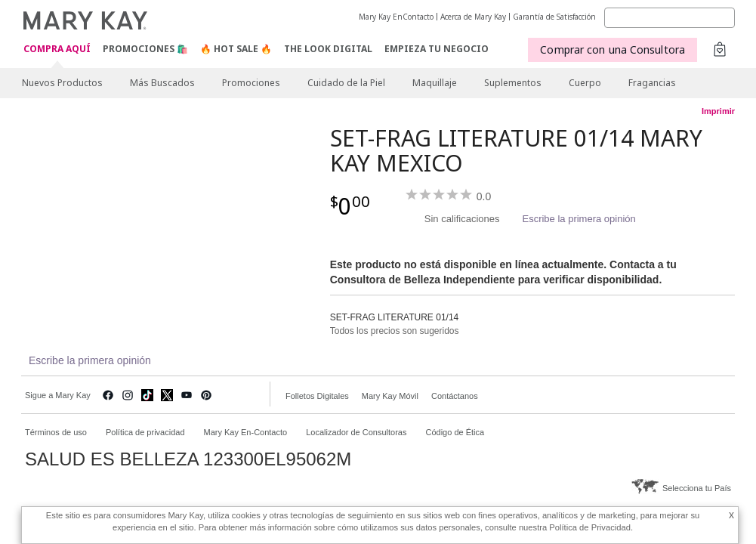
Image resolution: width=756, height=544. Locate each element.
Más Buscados (162, 83)
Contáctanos (455, 396)
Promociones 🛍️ (145, 49)
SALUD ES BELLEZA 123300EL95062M (188, 459)
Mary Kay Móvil (390, 396)
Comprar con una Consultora (613, 49)
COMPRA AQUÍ (57, 49)
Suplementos (513, 83)
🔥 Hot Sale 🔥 (236, 49)
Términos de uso (56, 432)
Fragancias (652, 83)
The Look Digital (328, 49)
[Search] (670, 18)
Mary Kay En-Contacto (246, 432)
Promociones (251, 83)
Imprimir (718, 111)
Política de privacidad (145, 432)
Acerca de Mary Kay (473, 17)
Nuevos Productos (62, 83)
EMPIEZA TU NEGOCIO (437, 49)
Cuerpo (585, 83)
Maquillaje (435, 83)
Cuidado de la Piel (346, 83)
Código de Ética (455, 432)
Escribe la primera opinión (579, 219)
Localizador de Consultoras (356, 432)
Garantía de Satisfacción (554, 17)
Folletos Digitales (317, 396)
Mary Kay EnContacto (396, 17)
